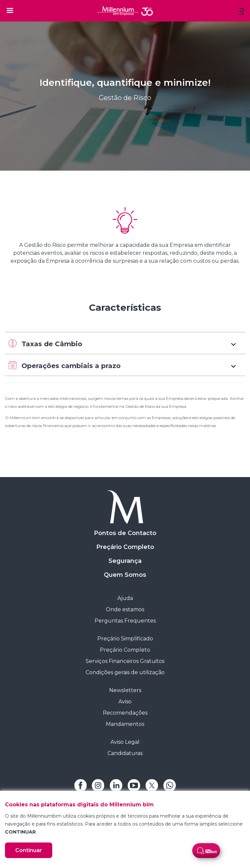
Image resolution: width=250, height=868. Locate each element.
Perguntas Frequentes (125, 621)
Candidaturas (125, 753)
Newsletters (125, 690)
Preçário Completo (125, 547)
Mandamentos (125, 724)
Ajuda (125, 598)
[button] (125, 343)
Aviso (125, 702)
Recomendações (125, 713)
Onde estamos (125, 609)
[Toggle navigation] (10, 10)
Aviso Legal (125, 742)
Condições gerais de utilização (125, 672)
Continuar (29, 850)
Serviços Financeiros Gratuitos (125, 661)
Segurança (125, 561)
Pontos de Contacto (125, 533)
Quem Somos (125, 575)
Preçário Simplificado (125, 639)
